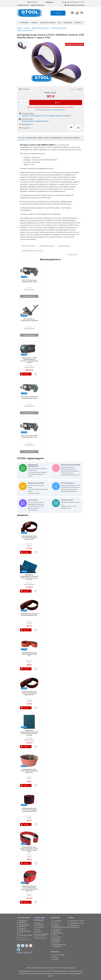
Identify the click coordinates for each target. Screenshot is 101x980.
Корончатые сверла (26, 935)
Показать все (72, 255)
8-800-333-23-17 (25, 953)
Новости (56, 923)
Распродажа (24, 23)
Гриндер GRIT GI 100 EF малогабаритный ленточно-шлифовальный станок (29, 360)
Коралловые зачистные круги (32, 251)
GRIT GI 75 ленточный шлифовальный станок (29, 281)
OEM (59, 23)
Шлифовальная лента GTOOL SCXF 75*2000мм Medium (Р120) (29, 538)
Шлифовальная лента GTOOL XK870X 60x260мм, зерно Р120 (29, 771)
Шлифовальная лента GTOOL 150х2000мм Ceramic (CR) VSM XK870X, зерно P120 (29, 888)
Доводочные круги (29, 246)
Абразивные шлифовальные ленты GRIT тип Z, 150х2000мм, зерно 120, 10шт (29, 577)
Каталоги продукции (39, 924)
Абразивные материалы (23, 922)
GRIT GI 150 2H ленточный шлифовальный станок (29, 397)
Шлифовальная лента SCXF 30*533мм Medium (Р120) (29, 615)
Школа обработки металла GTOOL (42, 935)
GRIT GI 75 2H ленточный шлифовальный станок (29, 436)
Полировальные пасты (24, 932)
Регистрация (80, 5)
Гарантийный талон (76, 923)
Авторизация (71, 5)
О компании (68, 23)
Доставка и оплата (23, 5)
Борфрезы (22, 929)
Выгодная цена (41, 938)
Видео (38, 929)
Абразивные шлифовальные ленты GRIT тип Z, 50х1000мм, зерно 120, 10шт (29, 733)
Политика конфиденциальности (60, 926)
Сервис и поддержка (37, 5)
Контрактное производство (75, 926)
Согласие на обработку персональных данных (58, 932)
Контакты (78, 23)
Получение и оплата (77, 921)
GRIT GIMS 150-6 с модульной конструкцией (29, 320)
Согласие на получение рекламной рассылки (57, 940)
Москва (55, 957)
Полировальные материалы (24, 926)
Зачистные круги (64, 246)
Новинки (34, 23)
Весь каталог (23, 937)
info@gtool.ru (49, 2)
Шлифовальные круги (47, 246)
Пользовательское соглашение (59, 945)
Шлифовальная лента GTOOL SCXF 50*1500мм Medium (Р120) (29, 693)
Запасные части (26, 940)
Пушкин (55, 959)
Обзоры (38, 932)
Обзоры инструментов (48, 23)
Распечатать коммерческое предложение (51, 110)
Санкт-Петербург (59, 955)
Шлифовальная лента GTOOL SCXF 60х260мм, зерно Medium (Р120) (29, 810)
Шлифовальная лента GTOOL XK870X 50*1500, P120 (29, 654)
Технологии (40, 927)
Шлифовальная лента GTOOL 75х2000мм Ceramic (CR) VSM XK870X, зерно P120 (29, 849)
